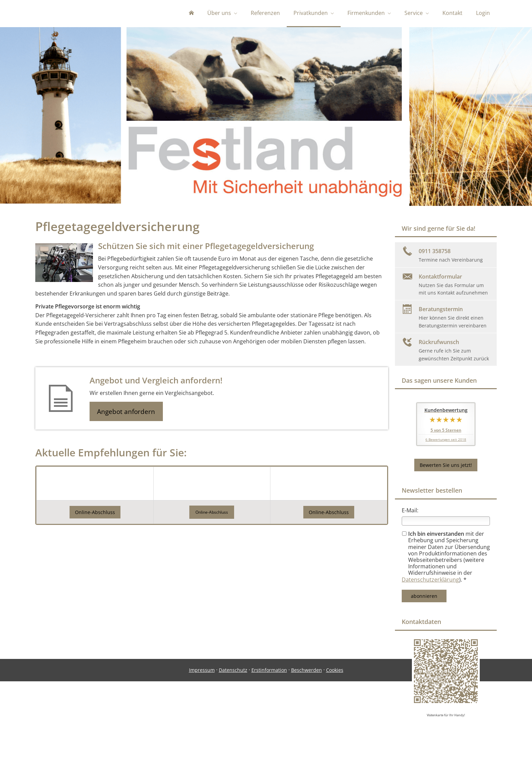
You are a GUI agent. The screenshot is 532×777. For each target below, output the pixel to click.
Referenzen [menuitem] (265, 13)
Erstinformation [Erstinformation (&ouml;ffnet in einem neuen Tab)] (269, 749)
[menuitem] (191, 14)
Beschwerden (307, 749)
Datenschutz (233, 749)
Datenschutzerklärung (430, 581)
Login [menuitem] (483, 13)
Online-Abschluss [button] (95, 514)
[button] (212, 514)
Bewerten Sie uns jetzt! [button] (446, 466)
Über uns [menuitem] (219, 13)
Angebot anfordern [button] (127, 413)
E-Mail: (410, 512)
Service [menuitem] (414, 13)
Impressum (202, 749)
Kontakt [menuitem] (452, 13)
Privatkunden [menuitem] (311, 13)
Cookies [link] (335, 749)
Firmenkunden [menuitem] (366, 13)
